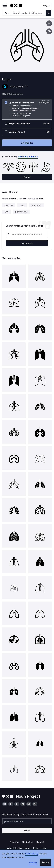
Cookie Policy (32, 854)
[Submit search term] (49, 13)
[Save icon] (49, 23)
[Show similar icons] (49, 31)
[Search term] (29, 13)
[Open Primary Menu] (5, 6)
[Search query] (27, 235)
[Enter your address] (27, 821)
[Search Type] (7, 13)
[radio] (27, 109)
